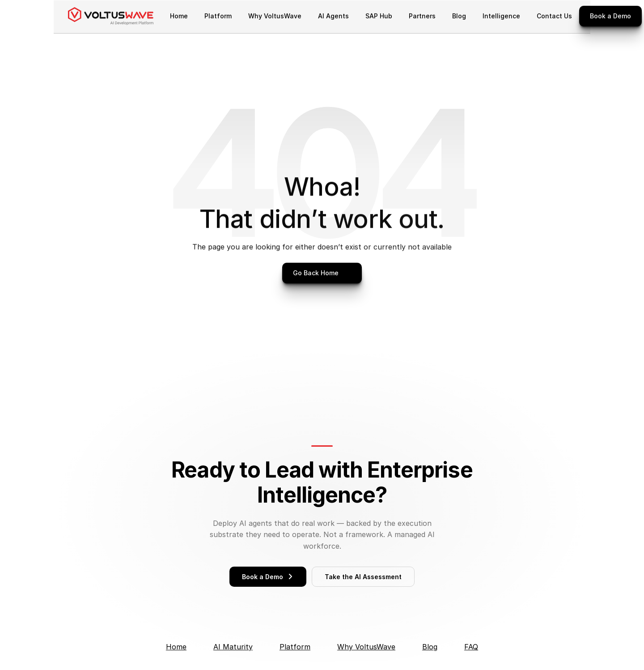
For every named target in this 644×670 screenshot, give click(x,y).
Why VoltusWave (366, 647)
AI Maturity (233, 647)
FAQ (471, 647)
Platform (295, 647)
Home (176, 647)
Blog (430, 647)
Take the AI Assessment (363, 577)
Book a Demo (268, 577)
